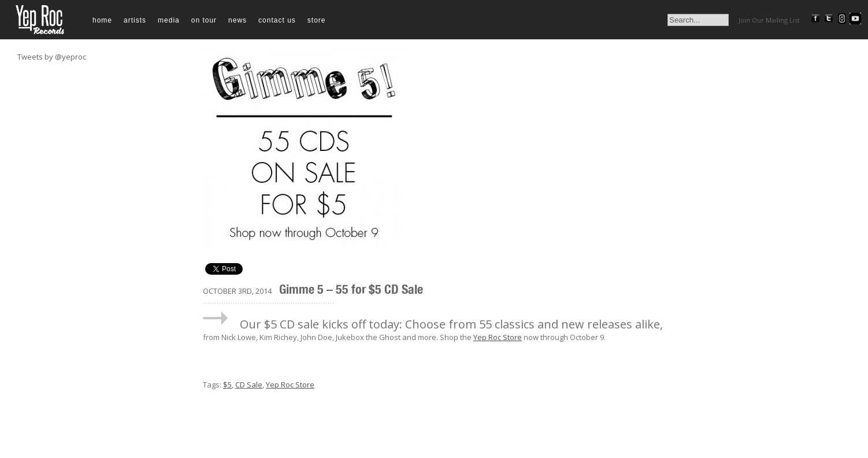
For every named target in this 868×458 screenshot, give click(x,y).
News (238, 20)
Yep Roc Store (498, 337)
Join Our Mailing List (769, 20)
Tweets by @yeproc (52, 57)
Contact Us (277, 20)
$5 (227, 385)
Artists (135, 20)
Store (317, 20)
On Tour (204, 20)
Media (169, 20)
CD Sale (249, 385)
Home (102, 20)
